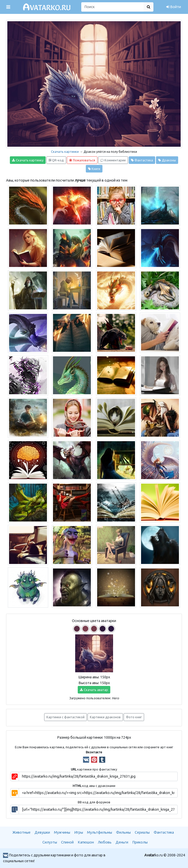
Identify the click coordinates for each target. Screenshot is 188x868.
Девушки (42, 832)
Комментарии (113, 160)
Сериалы (142, 832)
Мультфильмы (100, 832)
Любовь (105, 842)
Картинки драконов (105, 717)
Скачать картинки (65, 152)
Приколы (140, 842)
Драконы (167, 160)
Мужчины (62, 832)
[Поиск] (113, 7)
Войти (174, 7)
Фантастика (142, 160)
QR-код (56, 160)
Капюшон (86, 842)
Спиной (67, 842)
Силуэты (50, 842)
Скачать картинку (28, 160)
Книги (94, 169)
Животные (21, 832)
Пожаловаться (82, 160)
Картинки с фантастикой (65, 717)
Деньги (122, 842)
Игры (79, 832)
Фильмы (123, 832)
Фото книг (134, 717)
